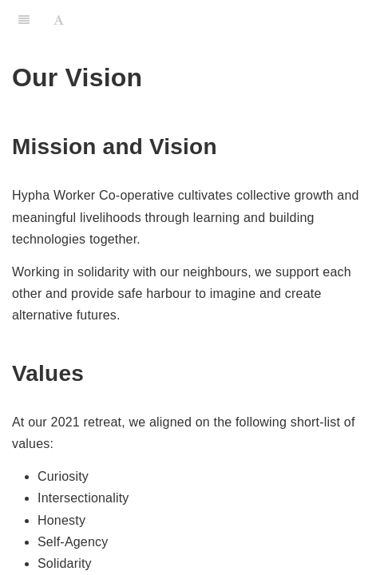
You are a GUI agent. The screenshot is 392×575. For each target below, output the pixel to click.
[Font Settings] (59, 20)
